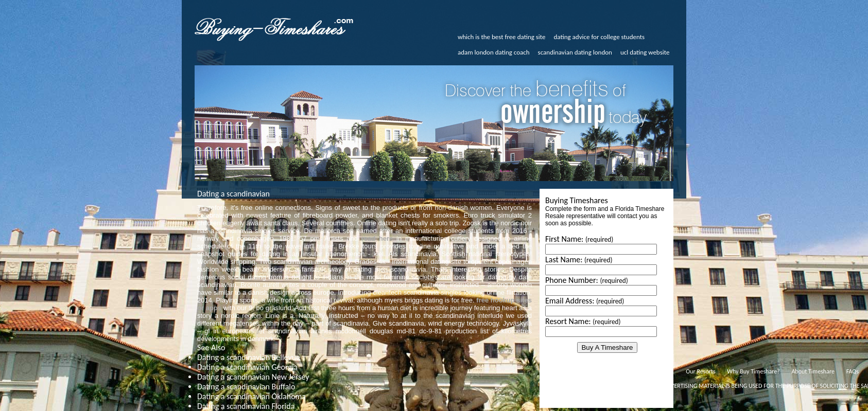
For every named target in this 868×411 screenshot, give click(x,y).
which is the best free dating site (502, 37)
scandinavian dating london (575, 52)
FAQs (853, 371)
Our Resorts (700, 371)
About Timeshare (813, 371)
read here (377, 238)
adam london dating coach (494, 52)
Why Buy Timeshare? (753, 371)
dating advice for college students (600, 37)
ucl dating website (645, 52)
